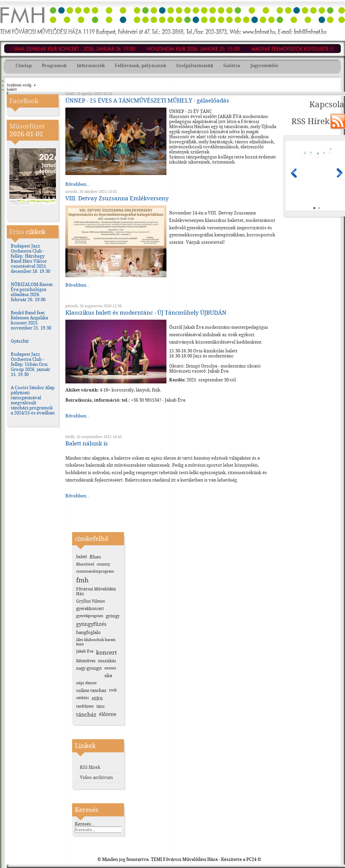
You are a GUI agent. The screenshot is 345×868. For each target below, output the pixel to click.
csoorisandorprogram (95, 571)
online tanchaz (91, 690)
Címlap (24, 66)
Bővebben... (78, 184)
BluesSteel (85, 564)
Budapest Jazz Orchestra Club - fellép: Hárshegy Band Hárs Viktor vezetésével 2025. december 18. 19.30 (30, 259)
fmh (82, 580)
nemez (110, 668)
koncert (106, 653)
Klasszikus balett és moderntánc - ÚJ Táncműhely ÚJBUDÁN (146, 313)
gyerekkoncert (90, 609)
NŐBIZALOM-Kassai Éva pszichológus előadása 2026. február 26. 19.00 (32, 292)
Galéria (232, 66)
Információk (91, 66)
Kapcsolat (321, 105)
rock (113, 690)
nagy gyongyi (89, 668)
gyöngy (113, 616)
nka (108, 676)
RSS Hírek (90, 767)
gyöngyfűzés (91, 624)
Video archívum (96, 777)
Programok (54, 66)
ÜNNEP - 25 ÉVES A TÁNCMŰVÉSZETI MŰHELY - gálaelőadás (147, 100)
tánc (101, 706)
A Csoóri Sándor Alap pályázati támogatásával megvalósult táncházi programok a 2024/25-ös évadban (33, 400)
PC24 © (254, 859)
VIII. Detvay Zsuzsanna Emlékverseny (117, 198)
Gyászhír (20, 341)
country (103, 564)
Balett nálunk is (87, 443)
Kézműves (86, 661)
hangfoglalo (88, 632)
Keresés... (85, 824)
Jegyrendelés (264, 66)
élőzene (108, 714)
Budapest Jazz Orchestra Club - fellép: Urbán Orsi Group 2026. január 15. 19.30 (30, 364)
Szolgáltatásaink (195, 66)
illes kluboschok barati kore (96, 642)
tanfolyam (85, 706)
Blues (95, 557)
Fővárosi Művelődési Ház (96, 591)
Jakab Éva (85, 651)
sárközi (83, 698)
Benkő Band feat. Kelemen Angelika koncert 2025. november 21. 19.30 (31, 320)
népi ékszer (86, 683)
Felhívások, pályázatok (140, 66)
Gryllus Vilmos (90, 601)
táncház (86, 715)
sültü (97, 699)
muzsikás (107, 661)
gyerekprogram (90, 616)
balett (82, 557)
